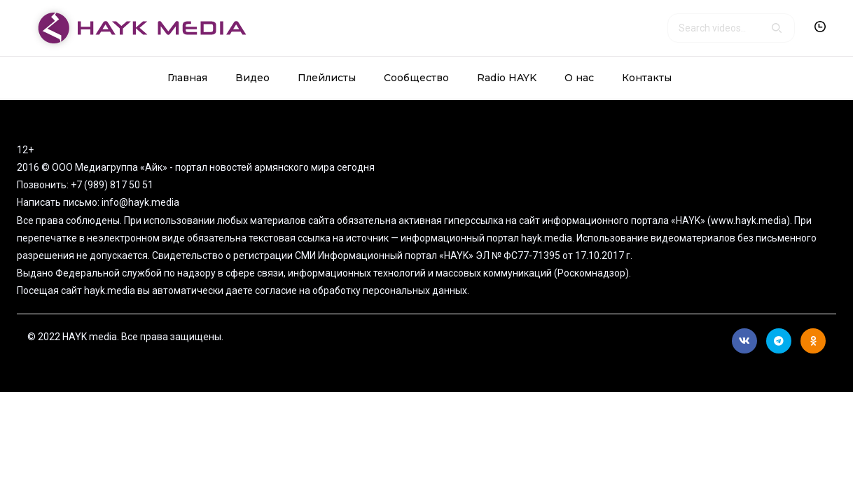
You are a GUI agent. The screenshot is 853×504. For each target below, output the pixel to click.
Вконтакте (744, 341)
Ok (813, 341)
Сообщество (416, 78)
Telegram (779, 341)
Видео (252, 78)
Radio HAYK (507, 78)
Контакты (647, 78)
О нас (579, 78)
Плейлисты (327, 78)
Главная (187, 78)
